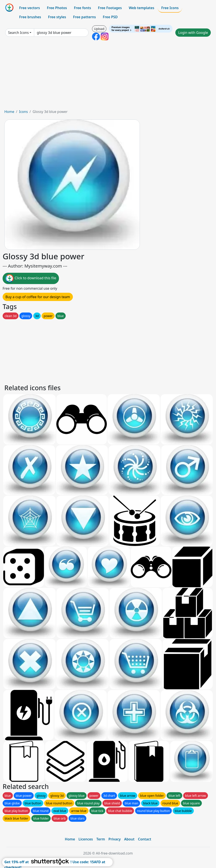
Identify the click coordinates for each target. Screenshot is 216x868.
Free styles (57, 17)
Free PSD (110, 17)
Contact (145, 839)
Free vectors (29, 8)
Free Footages (110, 8)
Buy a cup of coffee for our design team (38, 297)
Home (9, 112)
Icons (23, 112)
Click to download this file (31, 278)
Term (101, 839)
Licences (86, 839)
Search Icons (18, 33)
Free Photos (57, 8)
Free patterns (85, 17)
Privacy (115, 839)
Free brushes (30, 17)
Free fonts (83, 8)
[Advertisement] (108, 76)
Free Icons (170, 8)
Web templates (141, 8)
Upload (99, 29)
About (129, 839)
